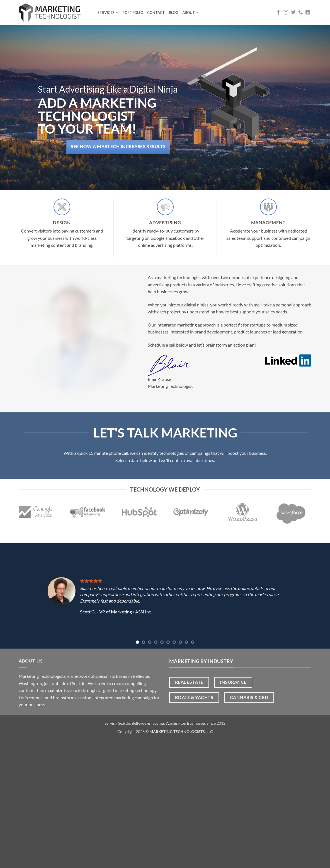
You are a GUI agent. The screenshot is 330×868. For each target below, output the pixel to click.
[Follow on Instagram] (286, 13)
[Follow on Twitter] (293, 13)
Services (108, 12)
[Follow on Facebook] (278, 13)
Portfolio (133, 13)
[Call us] (300, 13)
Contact (156, 13)
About (191, 12)
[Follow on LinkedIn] (308, 13)
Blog (174, 13)
